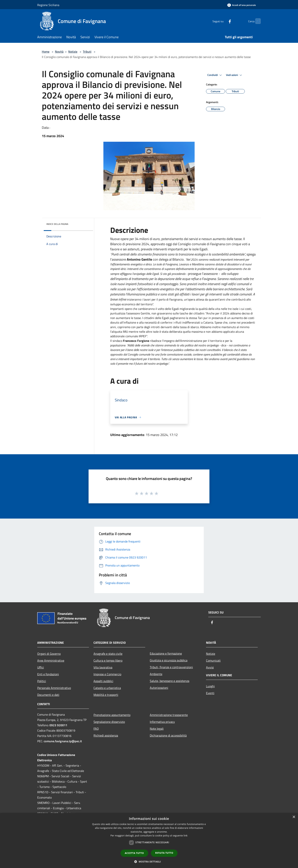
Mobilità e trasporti (106, 695)
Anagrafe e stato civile (108, 654)
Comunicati (213, 660)
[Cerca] (256, 21)
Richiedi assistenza (106, 735)
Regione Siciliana (48, 5)
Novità (59, 52)
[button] (149, 862)
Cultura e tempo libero (108, 660)
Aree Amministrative (51, 660)
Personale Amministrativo (54, 688)
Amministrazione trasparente (169, 715)
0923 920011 (58, 725)
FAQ (96, 729)
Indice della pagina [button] (57, 224)
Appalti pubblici (103, 681)
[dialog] (149, 841)
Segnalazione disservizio (109, 722)
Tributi (87, 52)
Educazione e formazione (166, 653)
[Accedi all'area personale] (242, 5)
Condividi (215, 75)
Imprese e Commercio (107, 674)
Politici (42, 681)
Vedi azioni (235, 75)
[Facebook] (222, 21)
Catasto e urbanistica (107, 688)
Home (46, 52)
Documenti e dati (48, 695)
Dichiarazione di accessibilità (168, 735)
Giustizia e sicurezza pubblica (169, 660)
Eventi (210, 693)
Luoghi (210, 686)
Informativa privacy (162, 722)
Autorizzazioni (159, 688)
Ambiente (156, 674)
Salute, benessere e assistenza (170, 681)
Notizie (73, 52)
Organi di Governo (49, 654)
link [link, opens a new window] (186, 836)
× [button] (294, 817)
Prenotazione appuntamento (112, 715)
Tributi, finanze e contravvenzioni (171, 667)
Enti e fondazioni (48, 674)
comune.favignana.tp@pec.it (63, 741)
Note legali (157, 729)
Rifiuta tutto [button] (164, 853)
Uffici (41, 667)
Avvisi (210, 667)
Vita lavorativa (103, 667)
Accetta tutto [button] (134, 853)
